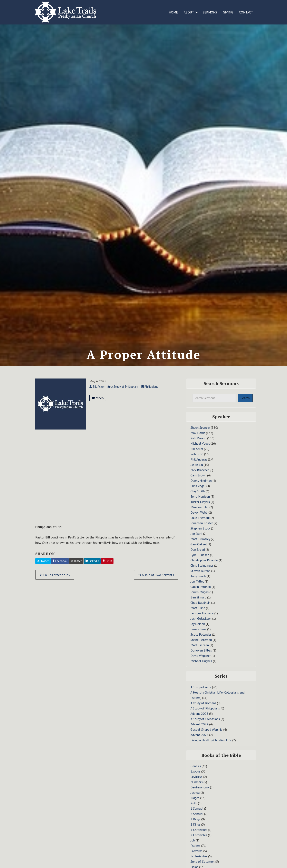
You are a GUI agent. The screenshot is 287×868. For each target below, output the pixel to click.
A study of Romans (203, 708)
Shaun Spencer (200, 433)
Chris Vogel (198, 491)
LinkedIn (92, 566)
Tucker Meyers (200, 507)
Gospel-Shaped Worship (206, 735)
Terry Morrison (200, 502)
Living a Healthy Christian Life (211, 745)
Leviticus (196, 782)
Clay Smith (198, 497)
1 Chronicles (199, 835)
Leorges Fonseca (202, 619)
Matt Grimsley (200, 544)
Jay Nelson (198, 629)
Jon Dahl (196, 539)
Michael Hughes (201, 666)
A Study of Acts (201, 692)
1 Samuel (197, 814)
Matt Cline (198, 613)
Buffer (76, 566)
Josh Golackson (201, 624)
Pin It (107, 566)
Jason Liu (197, 470)
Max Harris (198, 438)
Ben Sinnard (198, 603)
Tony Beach (198, 582)
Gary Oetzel (199, 550)
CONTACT (246, 12)
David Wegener (201, 661)
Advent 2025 (199, 740)
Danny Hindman (201, 486)
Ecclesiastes (199, 862)
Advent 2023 (199, 719)
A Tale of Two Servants (156, 580)
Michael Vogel (200, 449)
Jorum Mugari (200, 597)
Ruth (194, 809)
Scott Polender (201, 640)
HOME (173, 12)
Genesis (196, 771)
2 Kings (195, 830)
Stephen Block (200, 534)
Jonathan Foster (202, 528)
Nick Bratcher (200, 475)
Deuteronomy (200, 793)
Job (193, 846)
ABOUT (189, 12)
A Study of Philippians (205, 714)
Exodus (195, 777)
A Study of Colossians (205, 724)
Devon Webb (199, 518)
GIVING (228, 12)
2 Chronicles (199, 840)
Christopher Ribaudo (204, 566)
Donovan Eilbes (201, 656)
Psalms (195, 851)
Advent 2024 (199, 729)
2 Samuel (197, 819)
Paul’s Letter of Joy (55, 580)
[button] (197, 12)
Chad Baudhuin (200, 608)
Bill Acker (197, 454)
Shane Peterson (201, 645)
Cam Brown (198, 481)
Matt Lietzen (200, 650)
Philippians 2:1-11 (49, 532)
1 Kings (195, 825)
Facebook (60, 566)
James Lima (198, 635)
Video (98, 403)
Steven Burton (200, 576)
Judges (195, 803)
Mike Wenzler (200, 513)
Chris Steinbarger (202, 571)
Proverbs (196, 856)
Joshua (195, 798)
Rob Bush (197, 460)
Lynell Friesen (200, 560)
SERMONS (210, 12)
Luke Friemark (200, 523)
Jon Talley (197, 587)
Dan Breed (198, 555)
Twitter (43, 566)
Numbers (197, 787)
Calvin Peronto (201, 592)
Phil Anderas (199, 465)
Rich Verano (198, 444)
